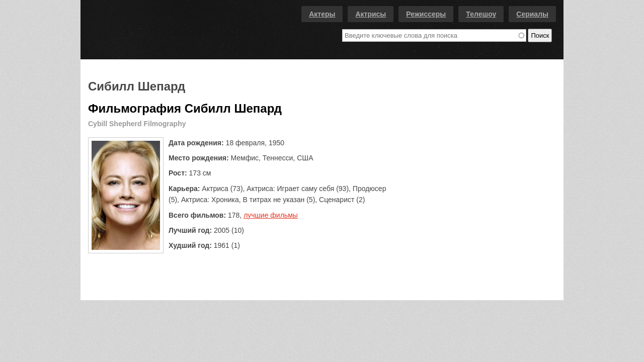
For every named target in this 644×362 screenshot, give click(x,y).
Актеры (322, 14)
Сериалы (532, 14)
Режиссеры (426, 14)
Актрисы (371, 14)
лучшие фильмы (271, 215)
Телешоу (481, 14)
